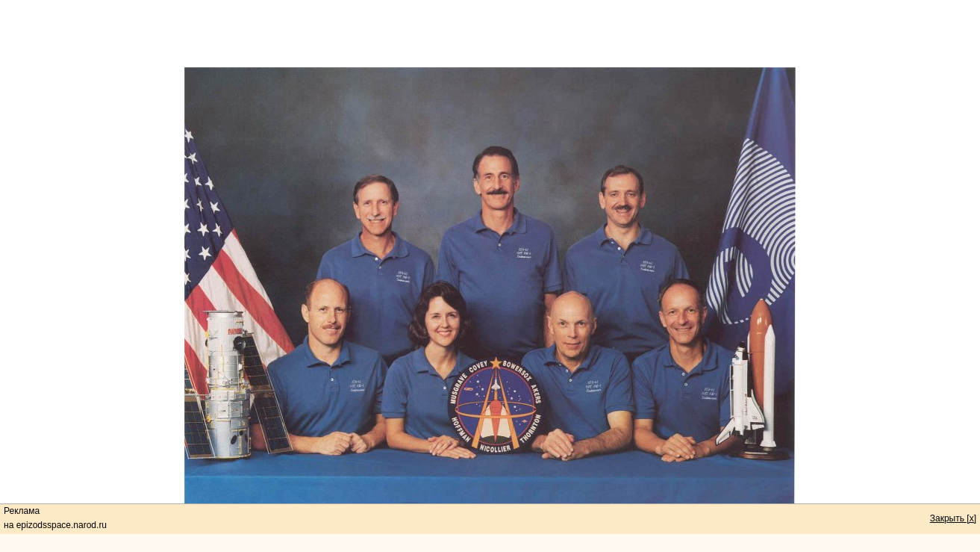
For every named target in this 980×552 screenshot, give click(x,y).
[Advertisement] (490, 34)
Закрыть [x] (953, 518)
